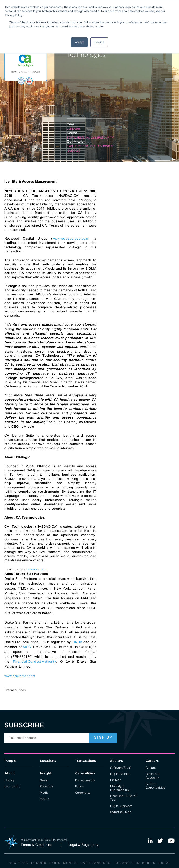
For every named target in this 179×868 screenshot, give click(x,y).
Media (44, 792)
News (44, 780)
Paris (55, 863)
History (9, 780)
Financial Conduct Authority (34, 661)
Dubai (164, 863)
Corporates (83, 792)
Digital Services (121, 806)
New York (19, 863)
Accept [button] (79, 42)
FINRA (77, 642)
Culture (151, 767)
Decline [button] (99, 42)
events (44, 798)
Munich (71, 863)
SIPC (27, 647)
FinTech (116, 780)
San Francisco (96, 863)
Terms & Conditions (36, 845)
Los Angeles (127, 863)
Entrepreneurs (85, 780)
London (39, 863)
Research (46, 786)
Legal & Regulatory (83, 845)
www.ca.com (38, 569)
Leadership (12, 786)
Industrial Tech (121, 812)
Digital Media (120, 773)
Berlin (149, 863)
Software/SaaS (121, 767)
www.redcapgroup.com (70, 238)
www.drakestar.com (20, 676)
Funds (79, 786)
